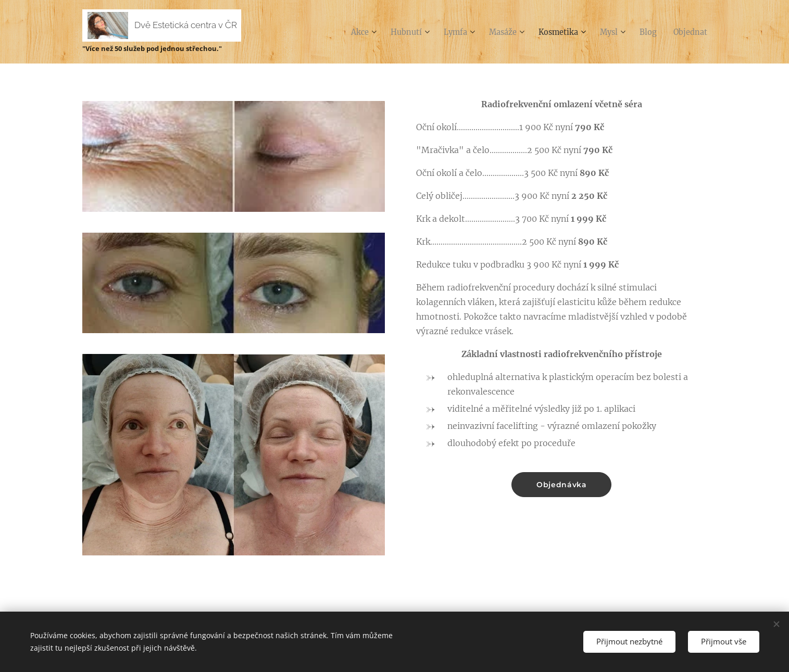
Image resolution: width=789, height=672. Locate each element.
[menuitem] (342, 32)
